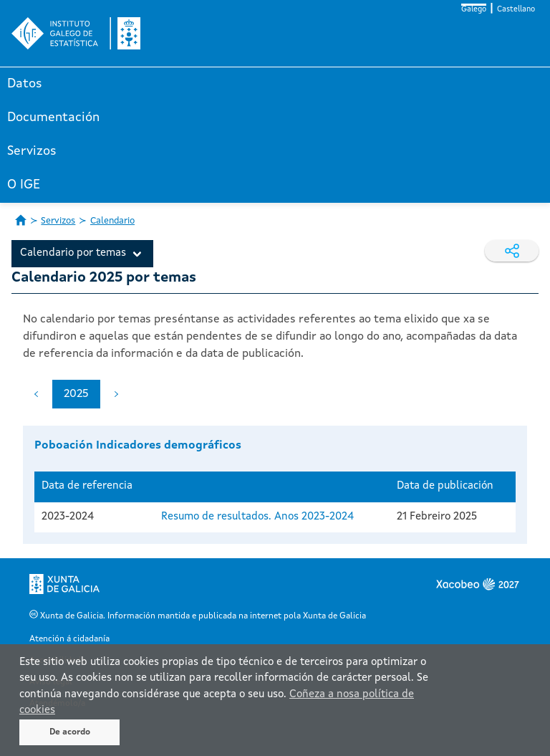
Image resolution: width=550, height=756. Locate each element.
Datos (25, 84)
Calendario (112, 221)
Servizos (32, 151)
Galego (474, 10)
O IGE (24, 185)
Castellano (516, 10)
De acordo (70, 732)
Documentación (53, 118)
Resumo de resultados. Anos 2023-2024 (257, 517)
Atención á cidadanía (69, 639)
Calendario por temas (73, 253)
